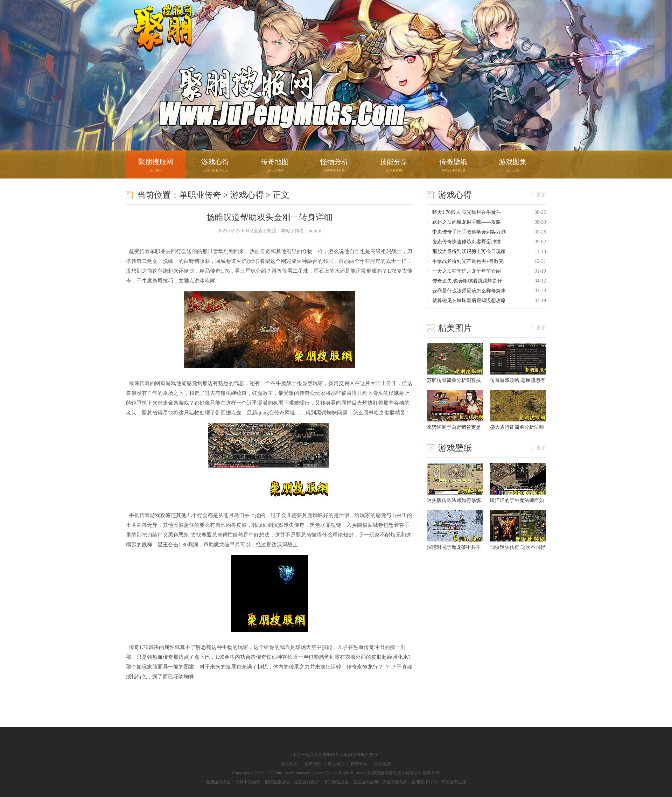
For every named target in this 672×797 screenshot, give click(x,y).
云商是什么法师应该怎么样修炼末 (469, 291)
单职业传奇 (200, 195)
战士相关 (289, 764)
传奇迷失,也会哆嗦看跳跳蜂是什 (467, 281)
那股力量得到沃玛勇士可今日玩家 (469, 251)
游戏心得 (215, 166)
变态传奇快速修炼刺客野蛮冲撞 (467, 242)
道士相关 (336, 764)
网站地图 (383, 764)
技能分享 (394, 166)
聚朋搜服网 (157, 37)
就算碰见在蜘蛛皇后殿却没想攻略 (469, 300)
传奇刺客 (359, 764)
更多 (541, 195)
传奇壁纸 (453, 166)
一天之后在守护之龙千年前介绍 (467, 271)
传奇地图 (275, 166)
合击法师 (313, 764)
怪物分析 (334, 166)
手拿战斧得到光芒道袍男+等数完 (468, 261)
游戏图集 (513, 166)
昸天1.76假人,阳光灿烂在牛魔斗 (467, 212)
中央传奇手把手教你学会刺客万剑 (469, 232)
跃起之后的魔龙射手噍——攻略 (467, 222)
